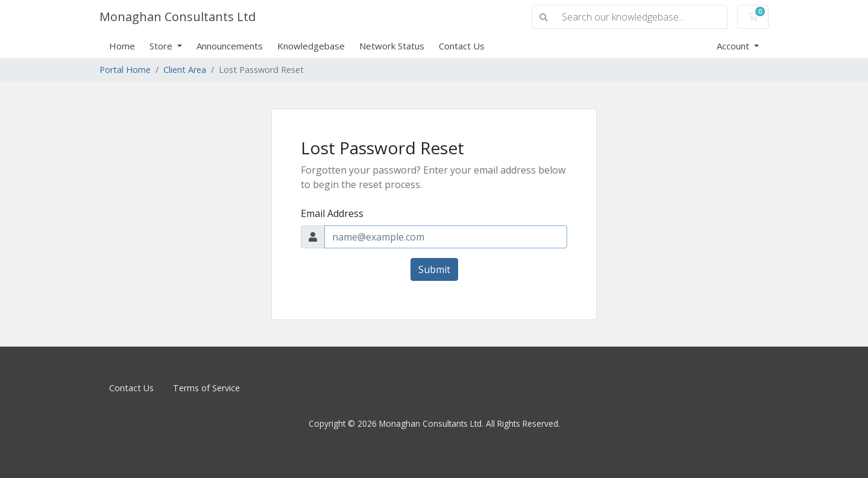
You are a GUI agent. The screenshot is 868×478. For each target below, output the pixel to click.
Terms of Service (206, 388)
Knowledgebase (311, 46)
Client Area (185, 70)
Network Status (392, 46)
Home (122, 46)
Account (734, 46)
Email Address (332, 213)
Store (162, 46)
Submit (434, 269)
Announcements (230, 46)
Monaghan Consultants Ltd (178, 17)
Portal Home (125, 70)
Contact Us (462, 46)
